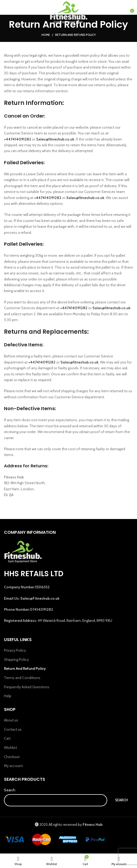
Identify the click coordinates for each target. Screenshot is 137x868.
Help (8, 696)
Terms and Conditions (22, 678)
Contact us (13, 729)
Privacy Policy (15, 650)
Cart (7, 738)
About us (11, 720)
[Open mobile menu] (11, 13)
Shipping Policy (16, 660)
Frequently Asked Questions (27, 687)
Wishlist (10, 748)
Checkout (12, 757)
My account (13, 766)
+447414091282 (18, 139)
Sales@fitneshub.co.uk (85, 198)
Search (10, 790)
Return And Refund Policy (25, 668)
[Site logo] (69, 13)
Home (46, 35)
